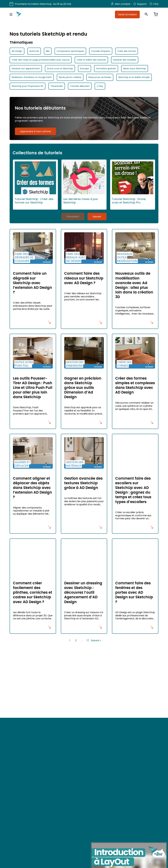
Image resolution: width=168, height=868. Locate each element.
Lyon (132, 701)
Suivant (97, 217)
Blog (15, 799)
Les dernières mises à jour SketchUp (84, 183)
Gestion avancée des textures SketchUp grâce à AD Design (83, 483)
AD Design (17, 51)
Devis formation (127, 14)
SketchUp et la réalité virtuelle (134, 77)
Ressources (57, 723)
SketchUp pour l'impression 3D (27, 86)
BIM (48, 51)
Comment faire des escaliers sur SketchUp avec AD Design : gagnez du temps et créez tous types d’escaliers (133, 490)
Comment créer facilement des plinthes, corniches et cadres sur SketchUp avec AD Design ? (33, 592)
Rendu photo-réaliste (70, 77)
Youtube (17, 773)
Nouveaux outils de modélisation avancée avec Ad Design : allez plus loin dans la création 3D (134, 285)
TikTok (16, 786)
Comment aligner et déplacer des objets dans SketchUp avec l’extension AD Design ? (32, 488)
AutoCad (34, 51)
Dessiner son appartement (26, 69)
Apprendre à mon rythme (35, 131)
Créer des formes (127, 51)
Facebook (18, 767)
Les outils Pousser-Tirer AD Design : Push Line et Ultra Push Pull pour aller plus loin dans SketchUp (33, 388)
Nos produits (57, 705)
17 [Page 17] (88, 640)
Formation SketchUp (61, 701)
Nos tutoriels (57, 719)
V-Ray (100, 86)
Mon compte (121, 4)
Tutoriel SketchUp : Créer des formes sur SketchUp (35, 183)
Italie (110, 723)
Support (140, 4)
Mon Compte (58, 742)
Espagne (113, 718)
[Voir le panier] (156, 14)
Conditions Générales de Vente (67, 746)
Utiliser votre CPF (59, 710)
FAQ (154, 4)
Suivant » (96, 640)
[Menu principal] (11, 14)
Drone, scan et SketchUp (60, 69)
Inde (131, 718)
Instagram (18, 792)
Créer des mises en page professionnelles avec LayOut (41, 60)
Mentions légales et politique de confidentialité (76, 751)
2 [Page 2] (76, 640)
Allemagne (135, 723)
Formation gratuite (106, 69)
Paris (110, 701)
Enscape (85, 69)
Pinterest (17, 779)
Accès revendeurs (60, 733)
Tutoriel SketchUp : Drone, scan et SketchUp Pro (133, 183)
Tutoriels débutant (80, 86)
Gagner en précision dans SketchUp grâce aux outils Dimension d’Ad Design (83, 388)
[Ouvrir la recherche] (146, 14)
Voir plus (15, 681)
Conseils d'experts (101, 51)
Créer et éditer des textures (91, 60)
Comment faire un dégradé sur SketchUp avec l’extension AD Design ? (32, 283)
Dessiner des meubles (125, 60)
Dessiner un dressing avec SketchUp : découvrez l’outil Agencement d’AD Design (83, 592)
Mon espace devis (60, 737)
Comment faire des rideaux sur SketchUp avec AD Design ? (84, 278)
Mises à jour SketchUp (135, 69)
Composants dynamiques (70, 51)
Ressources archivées (100, 77)
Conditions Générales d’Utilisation (69, 755)
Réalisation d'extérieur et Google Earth (32, 77)
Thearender (57, 86)
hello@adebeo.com (20, 729)
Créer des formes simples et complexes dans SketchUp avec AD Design (135, 385)
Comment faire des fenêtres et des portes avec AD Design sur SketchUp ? (134, 592)
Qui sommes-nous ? (62, 714)
